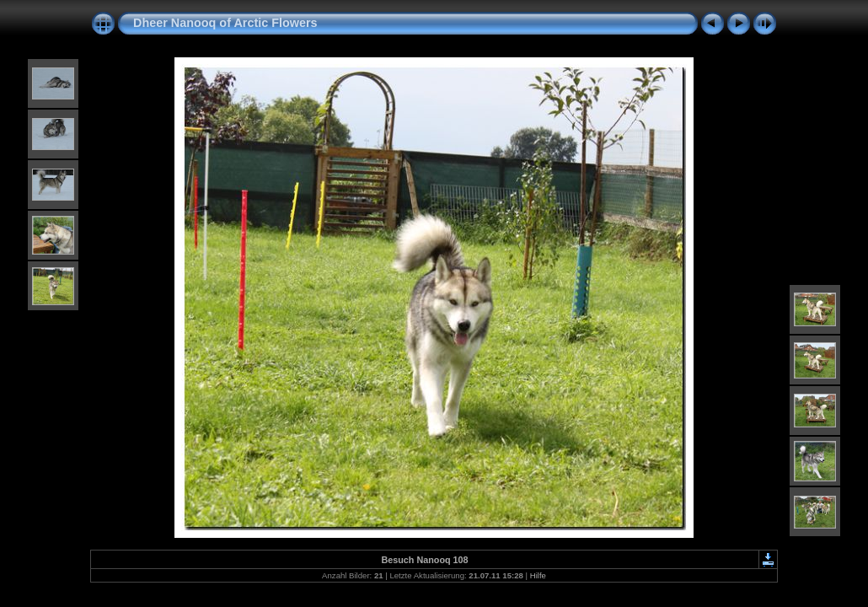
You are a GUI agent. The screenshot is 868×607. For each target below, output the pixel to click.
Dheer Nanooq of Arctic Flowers (225, 23)
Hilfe (538, 575)
